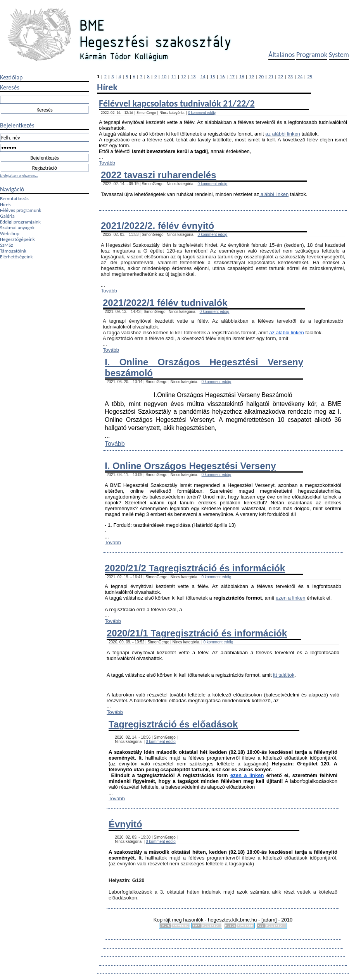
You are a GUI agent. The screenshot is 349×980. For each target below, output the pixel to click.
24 (300, 77)
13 (193, 77)
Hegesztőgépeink (17, 239)
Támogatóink (13, 251)
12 (183, 77)
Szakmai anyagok (17, 228)
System (339, 55)
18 (242, 77)
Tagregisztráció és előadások (173, 724)
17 (232, 77)
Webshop (10, 233)
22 (281, 77)
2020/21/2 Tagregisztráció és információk (195, 568)
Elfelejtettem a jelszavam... (19, 175)
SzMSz (6, 245)
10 (164, 77)
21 (271, 77)
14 (203, 77)
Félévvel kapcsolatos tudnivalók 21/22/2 (177, 103)
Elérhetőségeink (16, 257)
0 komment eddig (202, 113)
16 (222, 77)
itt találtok (284, 675)
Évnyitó (125, 824)
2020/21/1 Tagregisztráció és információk (197, 633)
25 (310, 77)
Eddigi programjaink (20, 222)
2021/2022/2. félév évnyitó (157, 226)
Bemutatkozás (14, 199)
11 (174, 77)
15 (213, 77)
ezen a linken (291, 598)
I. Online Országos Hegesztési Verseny (190, 466)
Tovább (107, 163)
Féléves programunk (21, 210)
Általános (282, 55)
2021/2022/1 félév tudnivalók (165, 303)
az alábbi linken (283, 134)
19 (251, 77)
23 (290, 77)
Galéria (7, 216)
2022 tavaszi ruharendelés (159, 175)
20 (261, 77)
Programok (312, 55)
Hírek (5, 204)
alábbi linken (274, 194)
